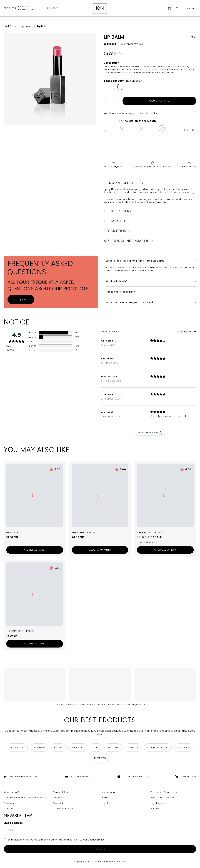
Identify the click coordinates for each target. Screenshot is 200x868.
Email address (13, 823)
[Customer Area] (177, 8)
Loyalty (106, 803)
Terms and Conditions (164, 792)
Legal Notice (158, 803)
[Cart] (170, 8)
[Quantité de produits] (112, 101)
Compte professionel (26, 8)
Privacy (155, 809)
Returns (106, 798)
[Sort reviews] (186, 332)
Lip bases (26, 26)
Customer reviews (63, 809)
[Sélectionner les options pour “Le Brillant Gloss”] (165, 550)
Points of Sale (61, 792)
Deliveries (58, 798)
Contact (9, 809)
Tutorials (9, 803)
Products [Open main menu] (10, 8)
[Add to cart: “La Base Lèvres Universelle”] (35, 644)
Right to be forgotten (163, 798)
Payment (58, 803)
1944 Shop (10, 26)
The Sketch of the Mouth (105, 128)
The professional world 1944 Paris (23, 798)
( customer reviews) (131, 44)
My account (109, 792)
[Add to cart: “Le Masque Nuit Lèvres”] (100, 550)
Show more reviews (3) (149, 432)
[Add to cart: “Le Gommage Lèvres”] (35, 550)
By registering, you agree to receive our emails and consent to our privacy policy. (56, 840)
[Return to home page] (100, 8)
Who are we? (11, 792)
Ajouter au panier (159, 101)
